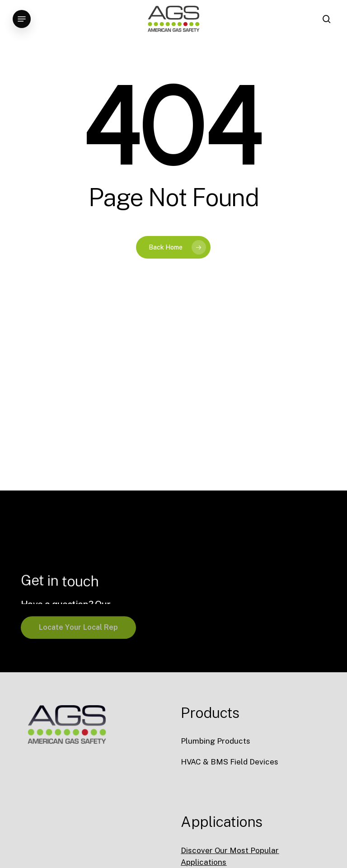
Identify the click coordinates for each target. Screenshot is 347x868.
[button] (22, 19)
